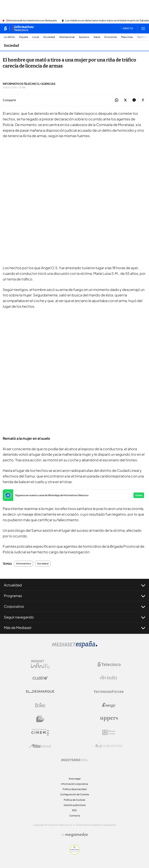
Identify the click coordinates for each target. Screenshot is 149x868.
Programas (74, 596)
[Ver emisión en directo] (127, 28)
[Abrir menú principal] (143, 28)
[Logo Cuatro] (40, 678)
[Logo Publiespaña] (109, 746)
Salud (97, 37)
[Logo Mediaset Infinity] (40, 664)
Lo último (9, 37)
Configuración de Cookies (75, 794)
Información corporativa (75, 784)
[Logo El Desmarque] (40, 692)
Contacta (75, 816)
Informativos (24, 564)
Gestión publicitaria (75, 805)
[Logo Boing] (40, 705)
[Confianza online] (75, 853)
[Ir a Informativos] (23, 28)
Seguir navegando (74, 617)
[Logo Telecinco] (109, 664)
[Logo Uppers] (109, 719)
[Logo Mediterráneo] (74, 760)
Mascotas (127, 37)
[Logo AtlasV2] (40, 746)
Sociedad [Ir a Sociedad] (11, 46)
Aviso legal (75, 779)
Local (36, 37)
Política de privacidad (75, 789)
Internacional (67, 37)
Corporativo (74, 606)
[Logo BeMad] (40, 719)
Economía (111, 37)
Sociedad (49, 37)
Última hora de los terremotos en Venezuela (31, 21)
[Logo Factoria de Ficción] (109, 692)
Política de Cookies (74, 800)
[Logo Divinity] (109, 678)
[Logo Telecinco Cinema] (40, 732)
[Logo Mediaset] (74, 647)
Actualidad (74, 585)
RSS (74, 810)
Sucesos (84, 37)
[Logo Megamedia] (76, 835)
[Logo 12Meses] (109, 732)
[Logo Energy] (109, 705)
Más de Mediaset (74, 628)
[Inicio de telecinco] (5, 28)
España (24, 37)
